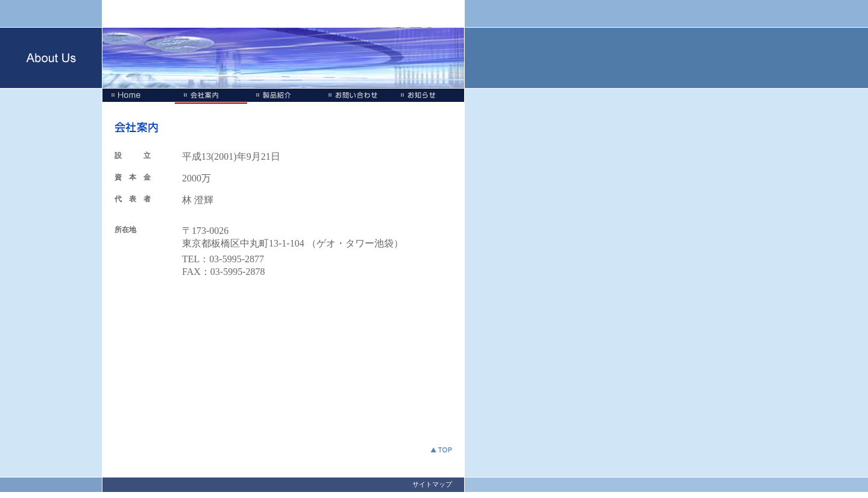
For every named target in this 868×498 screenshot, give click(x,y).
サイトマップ (432, 484)
